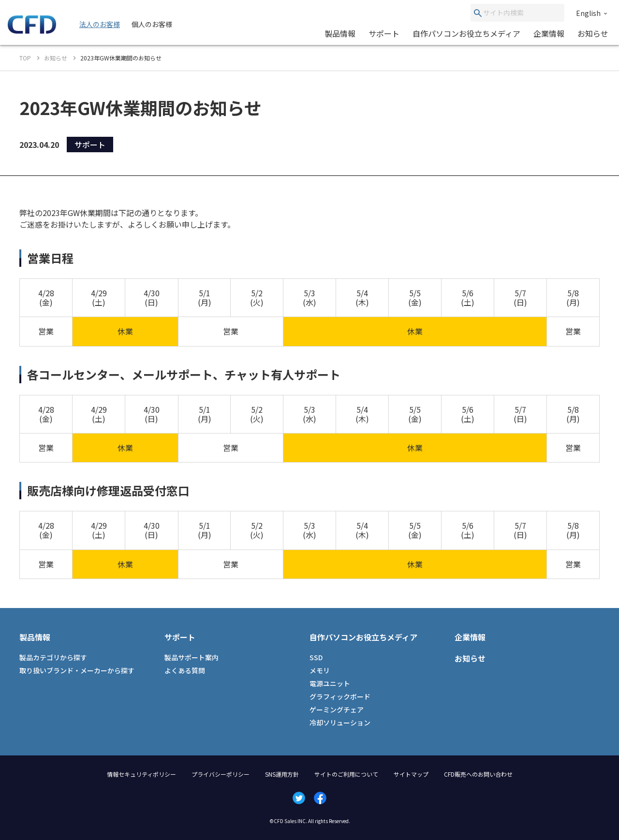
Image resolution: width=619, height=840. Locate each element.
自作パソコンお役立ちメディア (466, 33)
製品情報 (340, 33)
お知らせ (593, 33)
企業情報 (549, 33)
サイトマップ (411, 774)
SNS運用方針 (282, 774)
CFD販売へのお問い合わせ (478, 774)
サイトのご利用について (346, 774)
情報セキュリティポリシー (141, 774)
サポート (384, 33)
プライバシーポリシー (221, 774)
